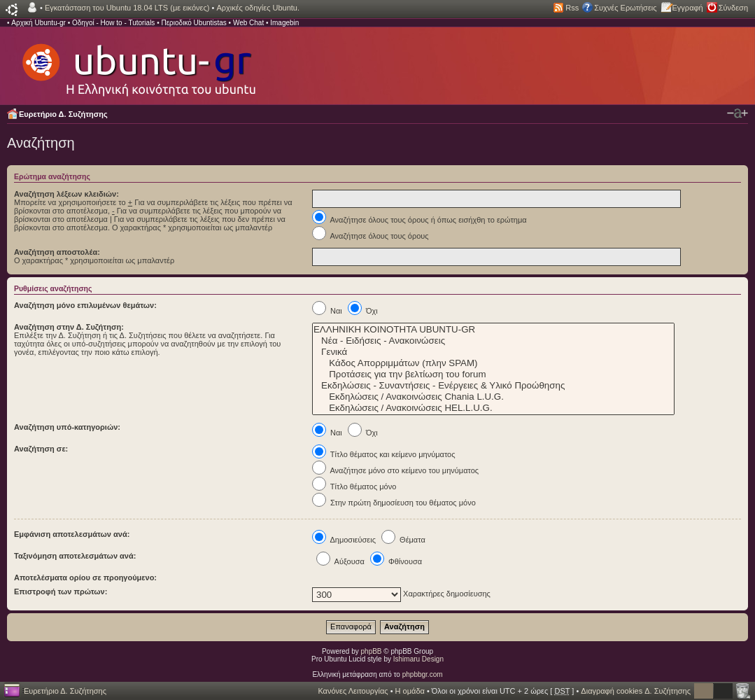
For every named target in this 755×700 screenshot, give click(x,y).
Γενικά (493, 352)
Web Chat (248, 23)
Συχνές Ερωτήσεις (625, 8)
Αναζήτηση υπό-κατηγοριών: (67, 427)
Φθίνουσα (396, 561)
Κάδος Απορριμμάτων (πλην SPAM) (493, 363)
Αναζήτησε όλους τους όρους (371, 236)
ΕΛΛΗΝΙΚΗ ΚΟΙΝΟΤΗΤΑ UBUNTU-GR (493, 330)
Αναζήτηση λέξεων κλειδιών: (66, 194)
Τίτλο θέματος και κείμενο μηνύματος (384, 454)
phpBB (372, 651)
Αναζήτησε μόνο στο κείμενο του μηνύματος (395, 470)
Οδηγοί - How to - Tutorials (113, 23)
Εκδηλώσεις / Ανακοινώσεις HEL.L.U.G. (493, 408)
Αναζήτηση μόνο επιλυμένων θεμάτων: (85, 305)
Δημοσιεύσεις (344, 540)
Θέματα (403, 540)
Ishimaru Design (418, 659)
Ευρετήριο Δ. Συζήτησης (63, 114)
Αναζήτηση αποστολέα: (57, 252)
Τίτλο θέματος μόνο (354, 486)
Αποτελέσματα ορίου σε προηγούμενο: (85, 577)
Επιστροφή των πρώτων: (61, 591)
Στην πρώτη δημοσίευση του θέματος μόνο (394, 503)
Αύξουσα (340, 561)
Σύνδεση (733, 8)
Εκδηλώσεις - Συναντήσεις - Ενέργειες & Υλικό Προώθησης (493, 386)
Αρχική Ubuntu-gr (38, 23)
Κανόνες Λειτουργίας (353, 691)
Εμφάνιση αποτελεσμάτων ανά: (72, 534)
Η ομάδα (410, 691)
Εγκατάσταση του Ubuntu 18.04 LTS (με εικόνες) (127, 8)
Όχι (363, 311)
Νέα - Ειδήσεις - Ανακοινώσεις (493, 341)
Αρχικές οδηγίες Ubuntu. (258, 8)
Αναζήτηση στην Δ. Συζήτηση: (69, 327)
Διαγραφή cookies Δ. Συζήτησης (636, 691)
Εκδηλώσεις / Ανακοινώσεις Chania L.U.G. (493, 397)
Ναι (327, 311)
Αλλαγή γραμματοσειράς (738, 113)
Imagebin (284, 23)
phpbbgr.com (423, 674)
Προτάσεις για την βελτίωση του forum (493, 374)
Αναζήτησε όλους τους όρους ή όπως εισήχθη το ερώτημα (419, 220)
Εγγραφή (688, 8)
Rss (572, 8)
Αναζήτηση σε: (41, 449)
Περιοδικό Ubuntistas (193, 23)
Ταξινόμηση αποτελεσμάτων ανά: (75, 556)
